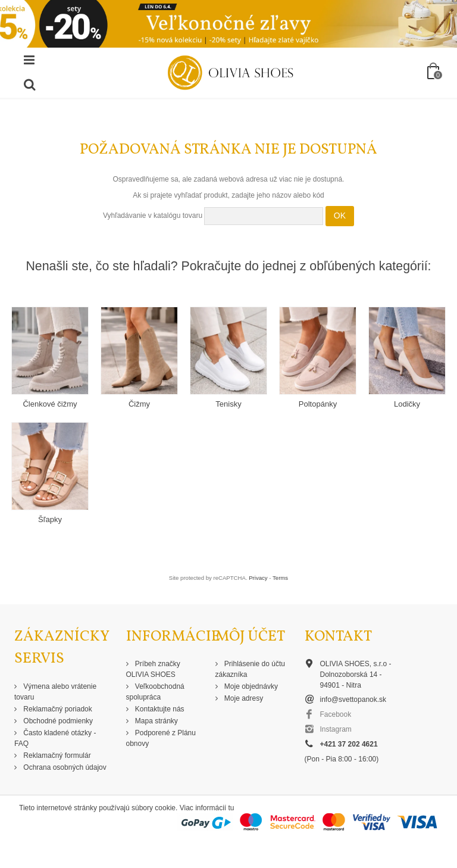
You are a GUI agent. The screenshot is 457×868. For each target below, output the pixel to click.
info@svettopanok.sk (353, 700)
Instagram (336, 729)
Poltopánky (318, 404)
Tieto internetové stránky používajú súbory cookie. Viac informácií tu (127, 808)
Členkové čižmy (50, 404)
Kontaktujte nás (159, 709)
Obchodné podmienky (57, 721)
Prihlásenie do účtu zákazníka (250, 669)
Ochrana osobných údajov (64, 767)
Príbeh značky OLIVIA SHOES (153, 669)
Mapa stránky (156, 721)
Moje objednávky (250, 686)
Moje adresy (243, 698)
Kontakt (338, 637)
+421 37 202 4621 (349, 744)
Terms (280, 578)
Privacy (258, 578)
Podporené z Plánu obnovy (161, 738)
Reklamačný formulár (56, 755)
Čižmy (139, 404)
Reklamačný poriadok (57, 709)
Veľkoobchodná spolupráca (155, 692)
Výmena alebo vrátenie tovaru (55, 692)
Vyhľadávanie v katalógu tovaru (153, 216)
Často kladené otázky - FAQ (55, 738)
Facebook (336, 714)
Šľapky (50, 519)
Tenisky (228, 404)
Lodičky (407, 404)
